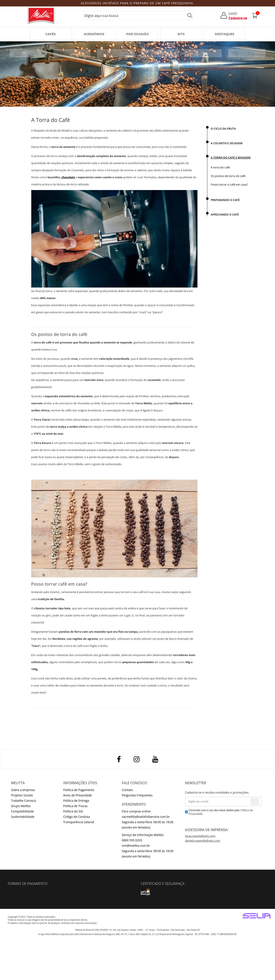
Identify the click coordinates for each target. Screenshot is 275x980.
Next (257, 3)
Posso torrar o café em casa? (229, 184)
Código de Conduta (77, 817)
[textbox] (138, 16)
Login (233, 13)
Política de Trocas (75, 806)
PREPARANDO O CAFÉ (225, 200)
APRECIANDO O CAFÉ (225, 214)
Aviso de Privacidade (78, 795)
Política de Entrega (76, 801)
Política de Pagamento (79, 790)
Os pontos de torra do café (228, 176)
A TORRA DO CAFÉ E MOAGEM (231, 157)
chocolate (68, 177)
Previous (16, 3)
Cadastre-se (238, 18)
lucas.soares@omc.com (200, 836)
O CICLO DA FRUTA (223, 129)
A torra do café (220, 167)
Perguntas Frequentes (137, 795)
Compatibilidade (22, 811)
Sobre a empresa (23, 790)
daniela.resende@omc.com (203, 841)
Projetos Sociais (22, 795)
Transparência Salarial (79, 822)
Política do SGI (73, 811)
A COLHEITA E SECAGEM (227, 143)
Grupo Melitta (21, 806)
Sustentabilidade (23, 817)
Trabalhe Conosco (23, 801)
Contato (127, 790)
